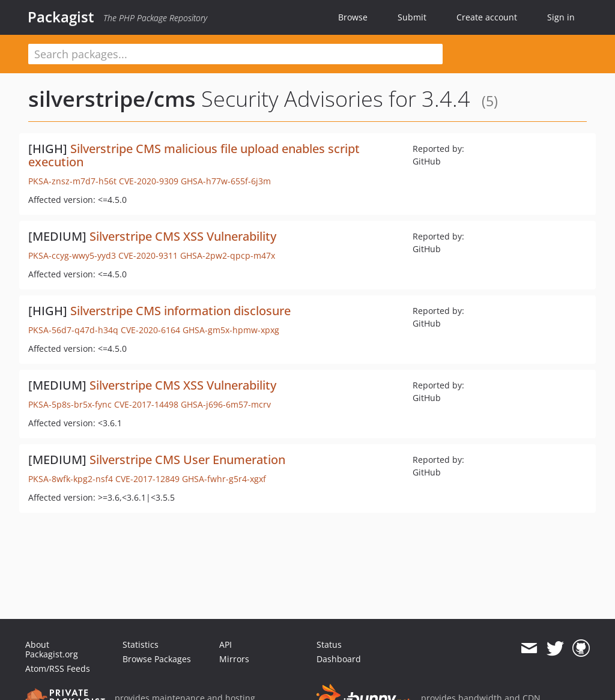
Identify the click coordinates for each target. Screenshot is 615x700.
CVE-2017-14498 (146, 404)
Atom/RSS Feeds (58, 668)
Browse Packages (157, 659)
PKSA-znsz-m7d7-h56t (72, 181)
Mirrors (234, 659)
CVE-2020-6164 (150, 330)
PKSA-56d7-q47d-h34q (73, 330)
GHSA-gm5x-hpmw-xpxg (231, 330)
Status (329, 644)
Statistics (141, 644)
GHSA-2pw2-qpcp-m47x (228, 255)
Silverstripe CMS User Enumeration (187, 460)
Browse (353, 17)
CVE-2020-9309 (149, 181)
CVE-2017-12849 (147, 479)
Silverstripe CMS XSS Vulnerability (183, 236)
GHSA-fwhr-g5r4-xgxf (224, 479)
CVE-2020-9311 (148, 255)
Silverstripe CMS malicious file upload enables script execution (194, 155)
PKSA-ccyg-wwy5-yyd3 (72, 255)
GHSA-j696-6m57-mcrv (226, 404)
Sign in (561, 17)
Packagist (61, 17)
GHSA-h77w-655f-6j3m (226, 181)
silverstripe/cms (112, 99)
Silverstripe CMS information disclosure (180, 311)
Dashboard (339, 659)
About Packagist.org (52, 649)
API (226, 644)
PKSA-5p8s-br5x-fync (70, 404)
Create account (487, 17)
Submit (412, 17)
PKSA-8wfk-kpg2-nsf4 (71, 479)
